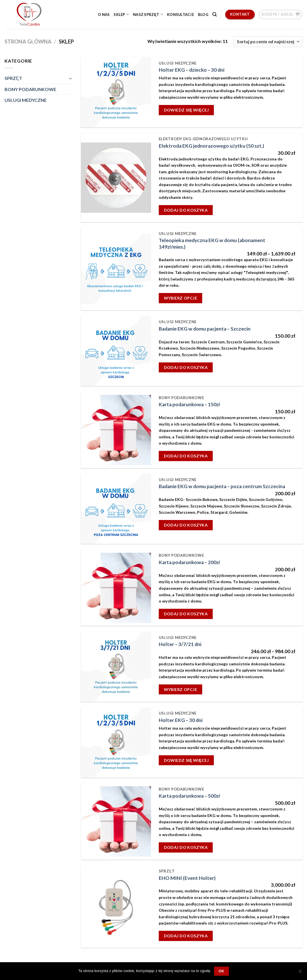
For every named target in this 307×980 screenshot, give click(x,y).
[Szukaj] (215, 15)
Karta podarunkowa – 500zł (189, 796)
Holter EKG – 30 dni (181, 720)
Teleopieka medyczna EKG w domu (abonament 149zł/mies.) (212, 244)
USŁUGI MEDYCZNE (26, 100)
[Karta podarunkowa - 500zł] (116, 821)
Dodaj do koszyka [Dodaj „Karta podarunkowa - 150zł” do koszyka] (186, 456)
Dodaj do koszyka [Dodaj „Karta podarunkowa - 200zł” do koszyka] (186, 614)
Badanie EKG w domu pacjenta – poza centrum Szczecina (222, 486)
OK (222, 971)
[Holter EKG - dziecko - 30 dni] (116, 92)
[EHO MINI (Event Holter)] (116, 906)
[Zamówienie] (268, 42)
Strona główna (28, 42)
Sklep (121, 14)
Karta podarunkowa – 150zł (189, 404)
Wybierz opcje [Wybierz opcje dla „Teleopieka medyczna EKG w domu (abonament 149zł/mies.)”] (181, 298)
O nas (104, 15)
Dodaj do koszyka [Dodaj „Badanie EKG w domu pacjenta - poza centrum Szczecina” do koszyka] (186, 525)
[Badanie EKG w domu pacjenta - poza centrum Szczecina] (116, 509)
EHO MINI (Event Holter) (187, 878)
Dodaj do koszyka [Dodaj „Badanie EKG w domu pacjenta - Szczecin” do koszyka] (186, 367)
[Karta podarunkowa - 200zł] (116, 588)
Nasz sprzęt (148, 14)
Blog (203, 15)
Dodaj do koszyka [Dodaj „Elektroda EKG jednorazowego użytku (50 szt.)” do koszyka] (186, 210)
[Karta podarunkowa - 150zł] (116, 430)
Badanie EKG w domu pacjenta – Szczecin (205, 329)
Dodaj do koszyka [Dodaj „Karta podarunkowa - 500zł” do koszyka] (186, 847)
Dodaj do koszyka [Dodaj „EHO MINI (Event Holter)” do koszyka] (186, 936)
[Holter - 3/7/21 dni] (116, 667)
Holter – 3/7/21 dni (180, 644)
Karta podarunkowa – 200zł (189, 562)
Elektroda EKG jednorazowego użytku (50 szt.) (212, 146)
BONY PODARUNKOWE (30, 89)
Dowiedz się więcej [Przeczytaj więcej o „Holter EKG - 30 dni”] (186, 760)
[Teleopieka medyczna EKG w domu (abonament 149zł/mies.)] (116, 269)
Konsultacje (180, 15)
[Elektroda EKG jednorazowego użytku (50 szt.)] (116, 178)
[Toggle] (70, 78)
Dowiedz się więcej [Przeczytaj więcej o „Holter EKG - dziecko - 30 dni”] (186, 110)
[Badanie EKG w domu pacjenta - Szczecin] (116, 351)
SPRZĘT (13, 78)
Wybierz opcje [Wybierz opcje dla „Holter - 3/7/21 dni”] (181, 689)
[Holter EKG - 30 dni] (116, 743)
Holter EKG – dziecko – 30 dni (192, 70)
